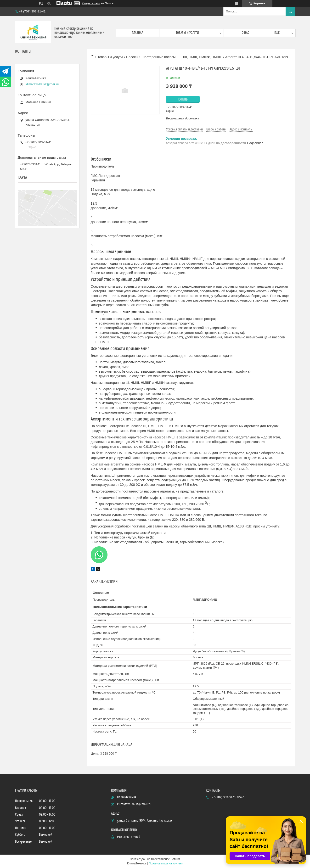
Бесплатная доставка (183, 118)
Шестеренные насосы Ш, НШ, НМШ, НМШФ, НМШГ (182, 57)
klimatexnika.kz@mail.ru (42, 84)
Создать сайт (91, 3)
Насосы (132, 57)
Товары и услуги (187, 33)
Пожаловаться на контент (166, 863)
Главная (138, 33)
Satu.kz (175, 859)
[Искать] (290, 11)
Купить (183, 100)
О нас (245, 33)
